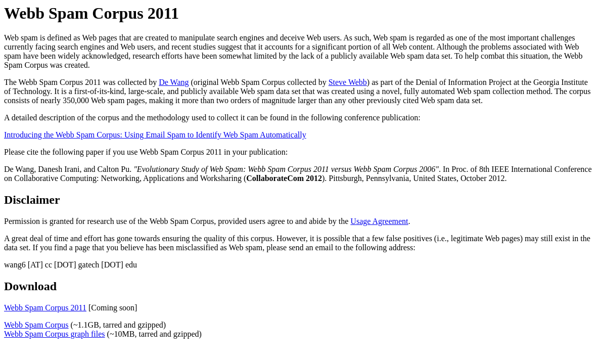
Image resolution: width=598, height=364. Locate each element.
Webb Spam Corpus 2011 (45, 308)
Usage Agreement (379, 221)
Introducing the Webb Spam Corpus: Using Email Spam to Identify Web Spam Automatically (155, 135)
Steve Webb (348, 82)
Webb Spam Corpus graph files (55, 334)
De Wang (174, 82)
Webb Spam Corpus (36, 325)
